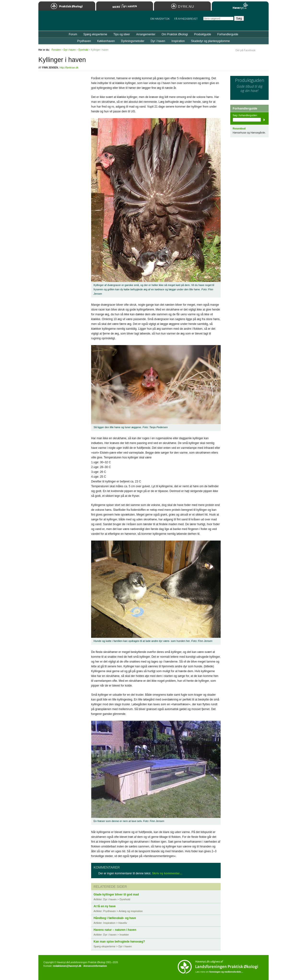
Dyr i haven (158, 41)
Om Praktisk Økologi (175, 34)
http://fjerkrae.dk (69, 67)
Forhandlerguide (228, 34)
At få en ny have (105, 906)
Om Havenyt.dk (160, 19)
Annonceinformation (95, 966)
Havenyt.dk (240, 6)
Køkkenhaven (106, 41)
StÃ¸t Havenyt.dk (258, 21)
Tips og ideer (122, 34)
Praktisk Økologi (67, 6)
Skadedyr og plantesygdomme (210, 41)
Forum (73, 34)
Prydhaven (84, 41)
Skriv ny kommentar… (167, 873)
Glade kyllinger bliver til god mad (116, 895)
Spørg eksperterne (95, 34)
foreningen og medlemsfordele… (226, 972)
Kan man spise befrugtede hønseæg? (119, 942)
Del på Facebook (245, 50)
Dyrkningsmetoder (133, 41)
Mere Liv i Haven (125, 6)
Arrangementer (146, 34)
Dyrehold (83, 50)
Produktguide (203, 34)
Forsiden (56, 50)
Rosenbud (239, 128)
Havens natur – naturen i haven (115, 930)
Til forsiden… (59, 23)
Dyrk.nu (182, 6)
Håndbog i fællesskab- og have (115, 918)
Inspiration (178, 41)
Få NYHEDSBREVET (186, 19)
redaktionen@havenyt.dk (67, 966)
